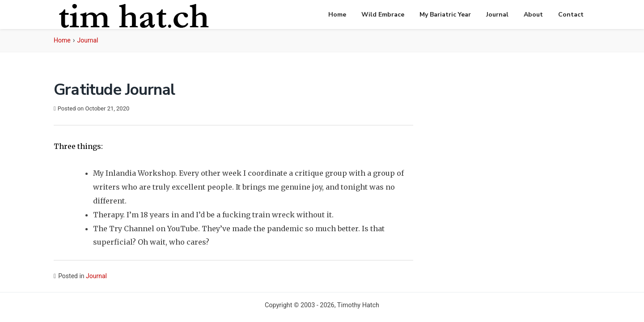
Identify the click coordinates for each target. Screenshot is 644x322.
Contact (571, 15)
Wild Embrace (383, 15)
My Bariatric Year (445, 15)
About (533, 15)
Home (337, 15)
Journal (497, 15)
